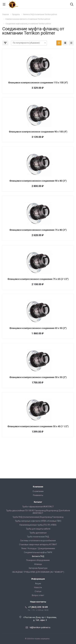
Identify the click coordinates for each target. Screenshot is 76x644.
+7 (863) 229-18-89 (38, 607)
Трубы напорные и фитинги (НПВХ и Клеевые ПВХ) (38, 521)
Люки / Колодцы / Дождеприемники (38, 548)
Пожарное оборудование (38, 560)
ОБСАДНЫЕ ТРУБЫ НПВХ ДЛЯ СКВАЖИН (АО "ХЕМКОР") (38, 572)
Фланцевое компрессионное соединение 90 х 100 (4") (38, 132)
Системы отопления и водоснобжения (38, 541)
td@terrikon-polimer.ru (40, 627)
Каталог (38, 502)
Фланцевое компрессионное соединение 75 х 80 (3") (38, 230)
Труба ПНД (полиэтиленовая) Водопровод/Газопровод (38, 517)
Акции (38, 584)
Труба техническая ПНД (38, 537)
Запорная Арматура (38, 568)
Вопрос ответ (38, 595)
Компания (38, 487)
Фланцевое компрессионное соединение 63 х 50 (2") (38, 328)
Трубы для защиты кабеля (38, 529)
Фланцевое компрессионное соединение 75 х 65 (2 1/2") (38, 279)
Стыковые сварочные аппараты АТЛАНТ (38, 545)
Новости (38, 587)
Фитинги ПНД (38, 556)
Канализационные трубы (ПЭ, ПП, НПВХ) (38, 525)
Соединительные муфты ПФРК (38, 552)
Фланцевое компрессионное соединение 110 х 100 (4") (38, 83)
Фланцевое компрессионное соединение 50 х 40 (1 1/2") (38, 426)
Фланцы (38, 564)
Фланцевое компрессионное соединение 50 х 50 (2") (38, 377)
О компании (38, 491)
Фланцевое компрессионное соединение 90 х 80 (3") (38, 181)
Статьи (38, 591)
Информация (38, 579)
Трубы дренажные (38, 533)
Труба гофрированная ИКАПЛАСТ (38, 507)
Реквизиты (38, 495)
